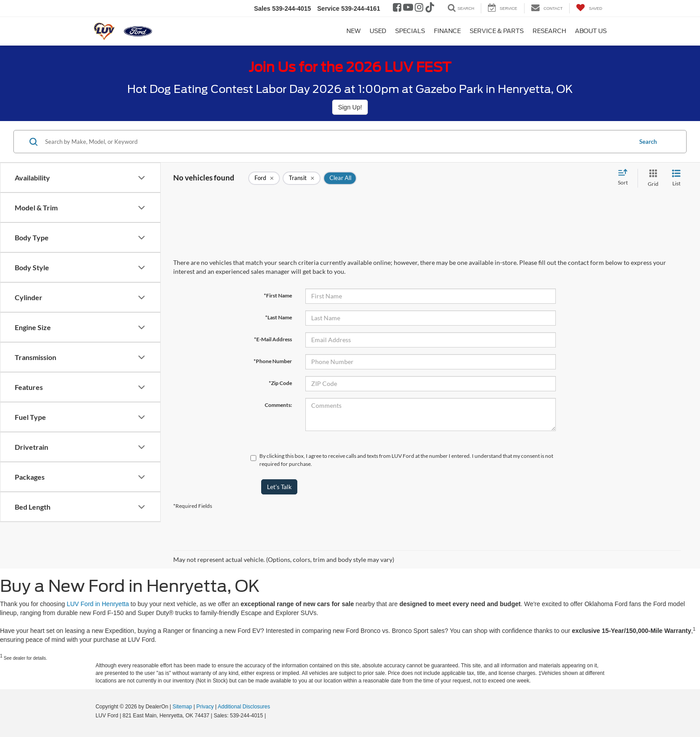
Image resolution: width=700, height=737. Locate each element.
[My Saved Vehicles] (589, 8)
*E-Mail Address (273, 339)
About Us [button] (591, 31)
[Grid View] (651, 178)
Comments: (278, 405)
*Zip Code (280, 383)
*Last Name (279, 317)
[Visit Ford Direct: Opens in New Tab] (270, 716)
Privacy (205, 707)
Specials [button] (410, 31)
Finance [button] (447, 31)
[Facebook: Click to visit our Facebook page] (397, 8)
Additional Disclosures (244, 707)
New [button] (354, 31)
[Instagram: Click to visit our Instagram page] (419, 8)
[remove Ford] (264, 178)
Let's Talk (279, 487)
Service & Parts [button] (497, 31)
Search (648, 142)
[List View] (676, 178)
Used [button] (378, 31)
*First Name (278, 295)
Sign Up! (350, 107)
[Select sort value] (625, 178)
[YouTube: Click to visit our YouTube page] (408, 8)
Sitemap (182, 707)
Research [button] (549, 31)
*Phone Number (273, 361)
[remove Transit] (302, 178)
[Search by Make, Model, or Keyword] (337, 142)
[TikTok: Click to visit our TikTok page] (430, 8)
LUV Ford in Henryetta (98, 604)
